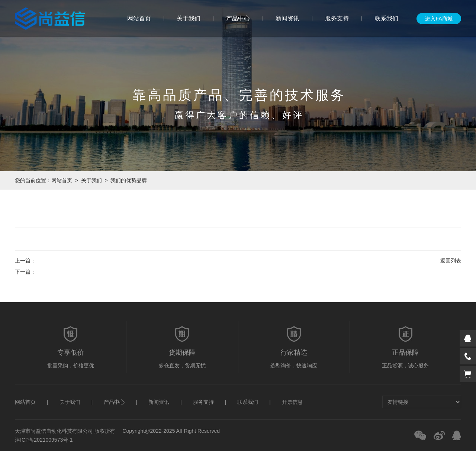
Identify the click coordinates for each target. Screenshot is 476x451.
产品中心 (238, 18)
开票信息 (292, 402)
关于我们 (189, 18)
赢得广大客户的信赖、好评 (239, 115)
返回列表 (451, 261)
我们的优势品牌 (129, 180)
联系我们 (386, 18)
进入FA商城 (439, 19)
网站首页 (139, 18)
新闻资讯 (287, 18)
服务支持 (337, 18)
